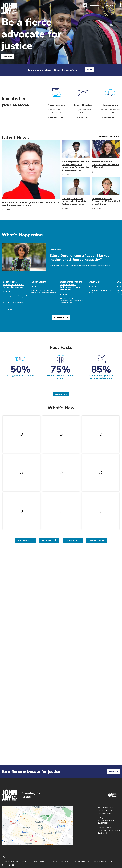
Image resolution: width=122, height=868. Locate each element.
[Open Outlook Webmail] (80, 5)
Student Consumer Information (81, 862)
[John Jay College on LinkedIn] (9, 865)
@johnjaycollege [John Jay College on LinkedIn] (71, 477)
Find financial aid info (109, 118)
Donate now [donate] (95, 5)
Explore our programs (55, 118)
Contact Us (114, 862)
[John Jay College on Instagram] (2, 865)
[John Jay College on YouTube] (13, 865)
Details (89, 70)
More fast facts (61, 394)
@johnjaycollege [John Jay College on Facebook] (48, 477)
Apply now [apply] (109, 5)
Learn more (114, 771)
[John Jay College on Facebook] (6, 865)
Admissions (8, 57)
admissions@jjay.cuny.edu (106, 820)
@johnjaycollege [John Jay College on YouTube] (95, 477)
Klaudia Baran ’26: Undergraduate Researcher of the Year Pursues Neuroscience (30, 204)
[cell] (16, 284)
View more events (61, 317)
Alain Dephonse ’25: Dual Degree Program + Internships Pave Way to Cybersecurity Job (76, 166)
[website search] (85, 5)
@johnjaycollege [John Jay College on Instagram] (24, 477)
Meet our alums (82, 118)
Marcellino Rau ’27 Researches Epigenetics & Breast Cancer (106, 201)
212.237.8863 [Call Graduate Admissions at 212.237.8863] (103, 833)
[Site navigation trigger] (118, 5)
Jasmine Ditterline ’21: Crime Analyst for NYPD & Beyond (105, 164)
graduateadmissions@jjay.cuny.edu (109, 830)
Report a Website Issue (41, 862)
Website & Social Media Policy (60, 862)
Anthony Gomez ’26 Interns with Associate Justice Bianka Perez (74, 201)
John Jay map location (37, 825)
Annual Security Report (100, 862)
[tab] (104, 136)
